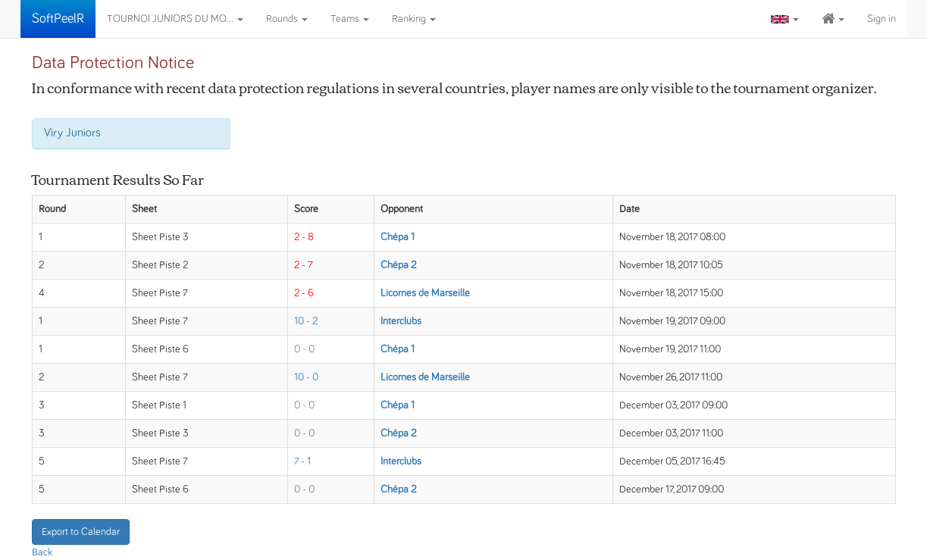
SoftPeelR (58, 19)
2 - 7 (304, 265)
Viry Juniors (72, 133)
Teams (350, 19)
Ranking (414, 19)
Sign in (882, 19)
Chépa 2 (398, 265)
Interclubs (401, 321)
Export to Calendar (81, 532)
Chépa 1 (398, 237)
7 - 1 (302, 461)
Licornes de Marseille (425, 293)
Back (42, 552)
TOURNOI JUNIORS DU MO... (175, 19)
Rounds (287, 19)
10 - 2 (306, 321)
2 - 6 (304, 293)
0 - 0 (304, 349)
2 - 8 (304, 237)
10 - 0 (306, 377)
